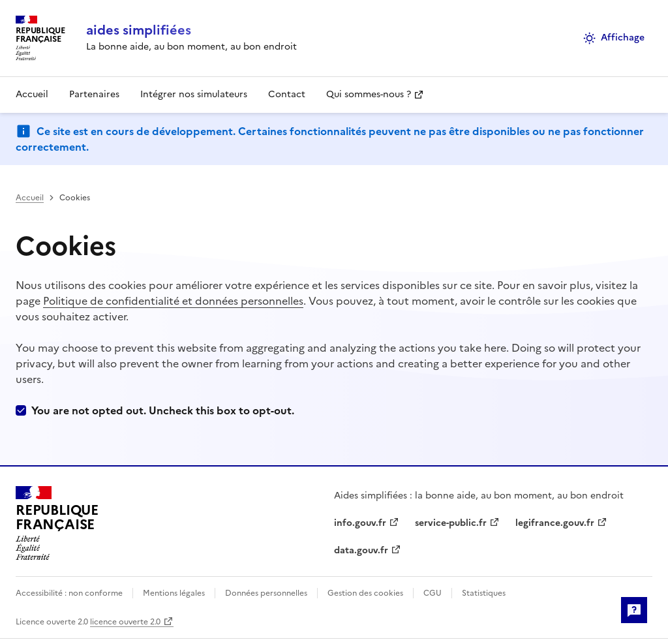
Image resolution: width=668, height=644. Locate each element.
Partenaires (94, 94)
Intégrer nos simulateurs (194, 94)
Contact (287, 94)
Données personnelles (266, 593)
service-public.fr (451, 523)
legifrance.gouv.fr (555, 523)
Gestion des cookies (365, 593)
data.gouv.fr (361, 550)
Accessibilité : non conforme (70, 593)
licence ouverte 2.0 (125, 622)
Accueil (32, 94)
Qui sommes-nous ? (369, 94)
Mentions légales (174, 593)
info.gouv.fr (360, 523)
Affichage (614, 38)
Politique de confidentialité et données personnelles (173, 301)
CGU (433, 593)
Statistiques (483, 593)
